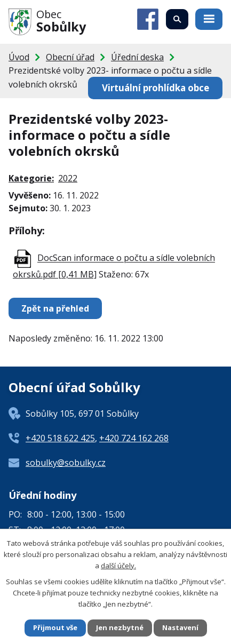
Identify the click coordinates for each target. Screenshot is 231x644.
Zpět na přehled (55, 308)
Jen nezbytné (120, 627)
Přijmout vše (55, 627)
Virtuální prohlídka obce (156, 88)
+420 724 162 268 (134, 438)
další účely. (118, 566)
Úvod (19, 57)
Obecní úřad (70, 57)
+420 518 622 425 (60, 438)
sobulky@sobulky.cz (66, 463)
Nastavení (180, 627)
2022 (68, 178)
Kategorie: (31, 178)
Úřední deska (137, 57)
